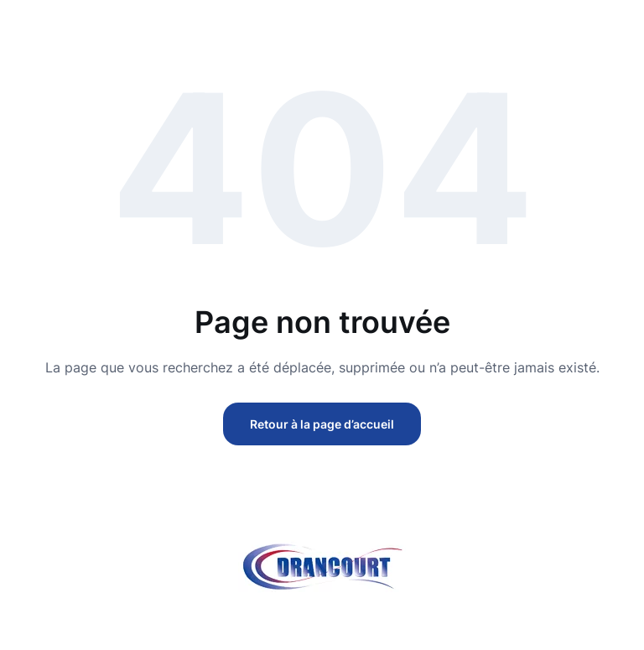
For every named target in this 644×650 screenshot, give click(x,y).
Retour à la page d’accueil (322, 424)
